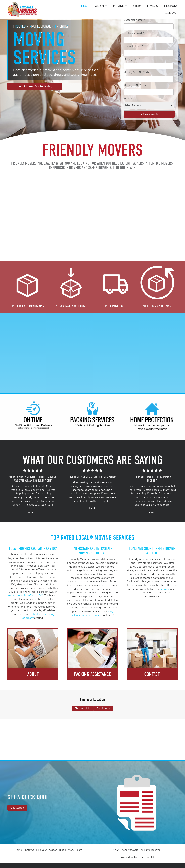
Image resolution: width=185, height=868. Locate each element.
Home (85, 6)
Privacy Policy (74, 850)
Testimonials (82, 708)
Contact (171, 13)
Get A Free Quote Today (35, 86)
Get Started (103, 708)
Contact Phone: (134, 46)
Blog (62, 850)
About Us (29, 850)
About (33, 674)
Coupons (171, 6)
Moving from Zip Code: (138, 72)
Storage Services (145, 6)
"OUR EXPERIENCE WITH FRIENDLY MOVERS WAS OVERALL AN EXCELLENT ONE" (33, 479)
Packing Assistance (92, 674)
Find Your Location (92, 699)
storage (165, 589)
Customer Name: (134, 20)
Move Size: (131, 99)
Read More (46, 505)
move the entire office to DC (26, 596)
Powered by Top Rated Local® (137, 857)
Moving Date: (132, 59)
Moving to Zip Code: (136, 85)
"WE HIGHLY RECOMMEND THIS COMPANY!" (92, 477)
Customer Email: (134, 33)
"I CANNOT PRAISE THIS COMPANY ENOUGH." (152, 479)
